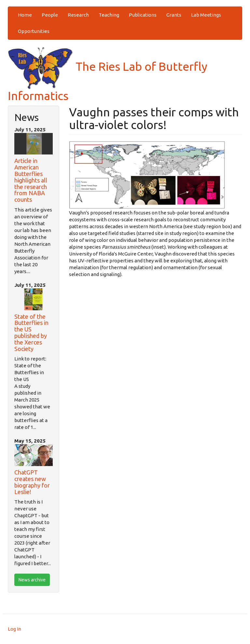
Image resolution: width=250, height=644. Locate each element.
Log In (14, 629)
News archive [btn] (32, 580)
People (50, 15)
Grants (174, 15)
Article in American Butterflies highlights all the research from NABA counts (31, 180)
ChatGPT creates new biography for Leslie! (32, 482)
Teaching (109, 15)
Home (25, 15)
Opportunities (34, 31)
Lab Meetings (206, 15)
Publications (143, 15)
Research (78, 15)
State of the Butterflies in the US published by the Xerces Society (31, 333)
